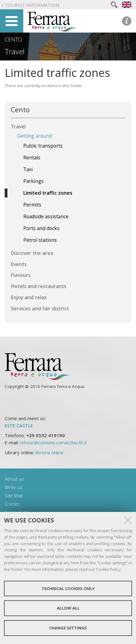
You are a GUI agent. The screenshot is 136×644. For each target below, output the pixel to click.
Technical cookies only (68, 588)
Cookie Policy (108, 569)
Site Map (14, 495)
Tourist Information (32, 5)
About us (14, 479)
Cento (14, 39)
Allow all (68, 608)
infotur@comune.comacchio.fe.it (53, 442)
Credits (12, 504)
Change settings (68, 628)
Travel (15, 51)
